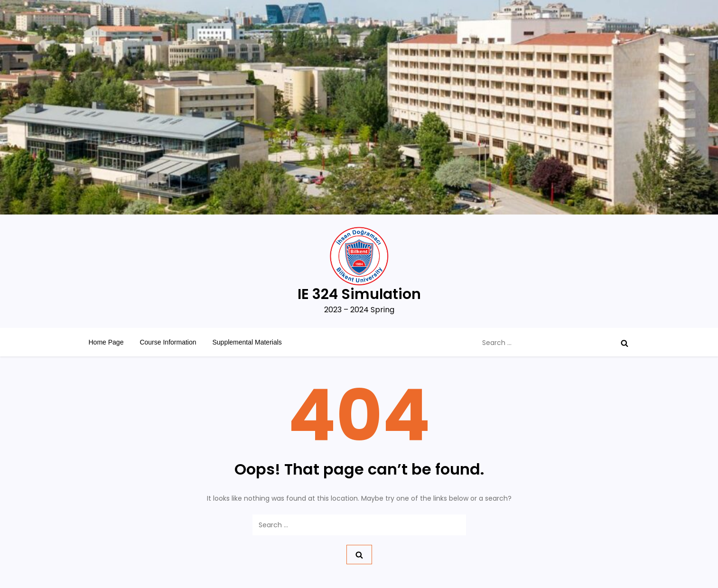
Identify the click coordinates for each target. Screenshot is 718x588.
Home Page (106, 342)
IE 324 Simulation (359, 294)
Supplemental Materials (247, 342)
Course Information (168, 342)
